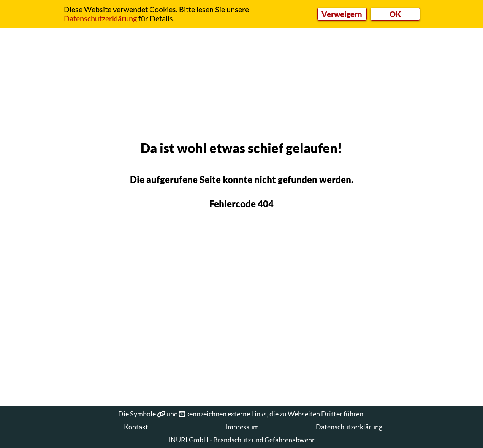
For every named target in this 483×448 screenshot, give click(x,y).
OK (395, 14)
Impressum (242, 427)
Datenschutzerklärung (349, 427)
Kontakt (136, 427)
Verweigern (342, 14)
